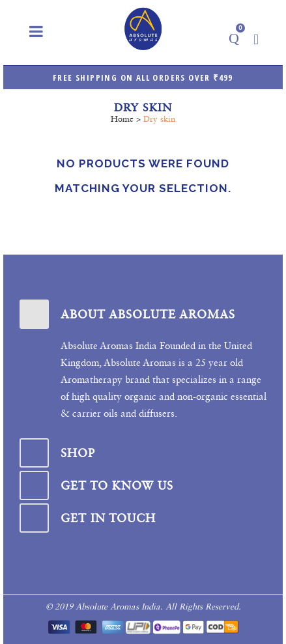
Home (122, 119)
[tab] (143, 314)
